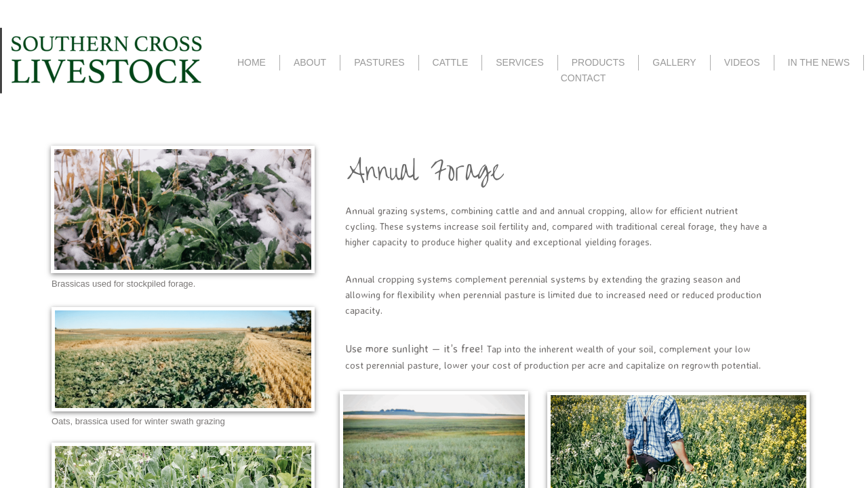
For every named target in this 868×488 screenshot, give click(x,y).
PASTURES (379, 62)
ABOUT (310, 62)
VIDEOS (742, 62)
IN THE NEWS (819, 62)
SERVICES (520, 62)
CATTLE (451, 62)
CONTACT (584, 78)
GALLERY (674, 62)
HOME (252, 62)
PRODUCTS (598, 62)
